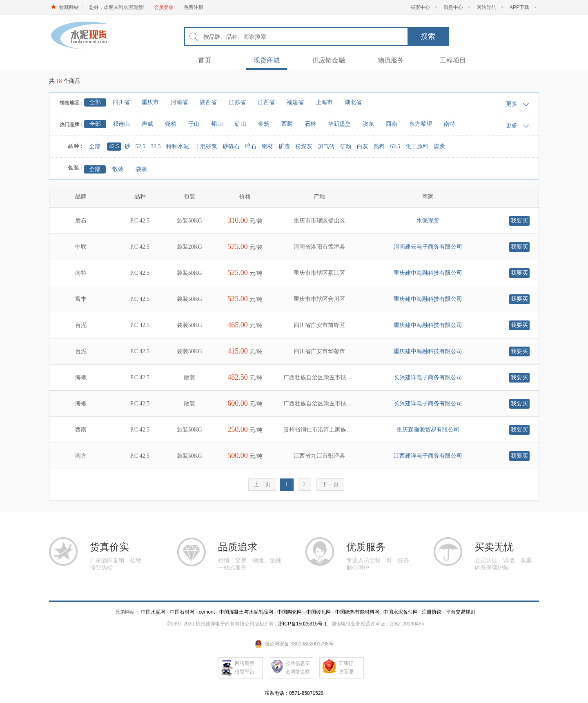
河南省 (179, 102)
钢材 (267, 146)
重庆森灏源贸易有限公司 (428, 430)
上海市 (324, 102)
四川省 (121, 102)
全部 (95, 102)
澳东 (368, 124)
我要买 (519, 221)
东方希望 (421, 124)
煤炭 (439, 146)
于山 (194, 124)
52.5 (141, 146)
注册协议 (432, 612)
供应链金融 (329, 60)
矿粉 (346, 146)
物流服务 (391, 60)
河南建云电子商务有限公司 (428, 247)
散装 (118, 169)
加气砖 (326, 146)
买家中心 (424, 7)
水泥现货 (428, 221)
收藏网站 (69, 7)
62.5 (395, 146)
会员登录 (164, 7)
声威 (147, 124)
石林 (310, 124)
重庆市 (150, 102)
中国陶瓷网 (290, 612)
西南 (392, 124)
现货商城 (267, 60)
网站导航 (490, 7)
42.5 (114, 146)
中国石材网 (183, 612)
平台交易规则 (461, 612)
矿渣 (284, 146)
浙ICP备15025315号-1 (303, 624)
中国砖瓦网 (318, 612)
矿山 (241, 124)
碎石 (251, 146)
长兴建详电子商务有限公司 (428, 377)
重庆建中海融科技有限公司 (428, 273)
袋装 (141, 169)
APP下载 (523, 7)
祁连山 (121, 124)
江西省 (266, 102)
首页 (205, 60)
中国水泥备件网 (401, 612)
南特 (450, 124)
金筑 (264, 124)
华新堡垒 (339, 124)
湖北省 (353, 102)
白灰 (363, 146)
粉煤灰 (304, 146)
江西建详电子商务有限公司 (428, 456)
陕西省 (208, 102)
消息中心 (457, 7)
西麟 (287, 124)
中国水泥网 (153, 612)
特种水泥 (178, 146)
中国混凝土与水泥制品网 (246, 612)
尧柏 (171, 124)
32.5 (156, 146)
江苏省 (237, 102)
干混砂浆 (206, 146)
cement (207, 612)
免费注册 (194, 7)
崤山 (217, 124)
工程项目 (453, 60)
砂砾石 (231, 146)
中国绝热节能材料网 (357, 612)
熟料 (379, 146)
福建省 (295, 102)
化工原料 (417, 146)
